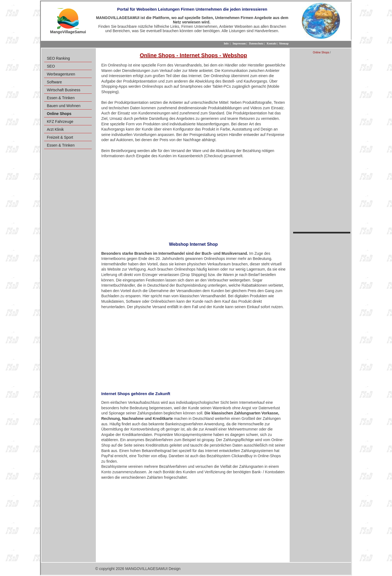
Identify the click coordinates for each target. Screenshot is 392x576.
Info (226, 43)
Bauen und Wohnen (64, 106)
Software (54, 82)
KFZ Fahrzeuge (60, 122)
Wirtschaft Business (64, 90)
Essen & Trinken (61, 98)
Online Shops (321, 52)
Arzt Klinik (55, 129)
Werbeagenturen (61, 74)
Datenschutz (256, 43)
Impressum (239, 43)
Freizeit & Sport (60, 137)
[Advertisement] (193, 198)
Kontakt (272, 43)
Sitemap (284, 43)
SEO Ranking (58, 58)
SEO (51, 66)
